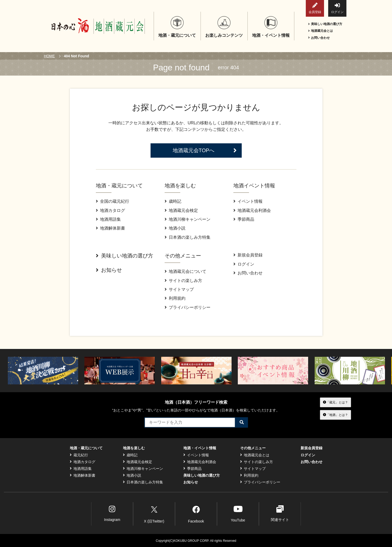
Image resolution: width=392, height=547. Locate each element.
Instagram (112, 514)
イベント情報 (248, 201)
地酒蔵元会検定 (181, 210)
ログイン (337, 8)
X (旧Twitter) (154, 514)
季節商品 (244, 219)
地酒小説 (175, 228)
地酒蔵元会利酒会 (252, 210)
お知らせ (109, 270)
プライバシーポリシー (188, 307)
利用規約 (175, 298)
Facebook (196, 514)
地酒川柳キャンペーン (188, 219)
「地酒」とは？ (335, 415)
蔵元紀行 (79, 455)
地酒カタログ (110, 210)
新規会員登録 (248, 255)
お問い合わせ (319, 38)
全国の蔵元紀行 (113, 201)
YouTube (238, 514)
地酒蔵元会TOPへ (205, 150)
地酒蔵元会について (185, 271)
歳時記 (173, 201)
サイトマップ (179, 289)
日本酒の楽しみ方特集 (188, 237)
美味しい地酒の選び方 (325, 24)
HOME (49, 56)
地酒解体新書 (110, 228)
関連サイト (280, 514)
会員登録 (315, 8)
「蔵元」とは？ (335, 402)
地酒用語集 (108, 219)
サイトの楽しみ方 (183, 281)
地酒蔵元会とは (321, 31)
